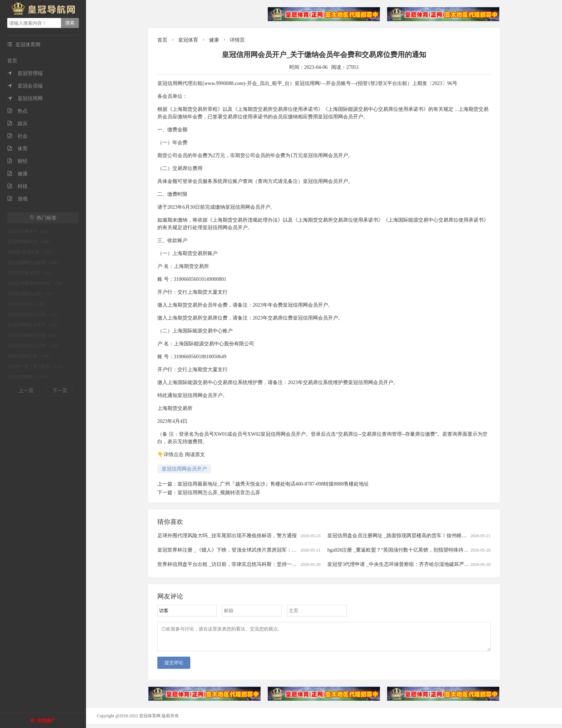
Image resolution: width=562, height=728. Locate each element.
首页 (12, 61)
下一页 (60, 391)
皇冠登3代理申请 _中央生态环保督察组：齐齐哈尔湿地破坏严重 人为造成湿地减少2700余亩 (429, 564)
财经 (17, 161)
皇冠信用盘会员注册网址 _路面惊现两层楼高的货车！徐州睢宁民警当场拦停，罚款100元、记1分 (435, 536)
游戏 (17, 199)
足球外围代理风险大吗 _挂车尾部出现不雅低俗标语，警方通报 (227, 536)
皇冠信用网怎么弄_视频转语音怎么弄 (219, 493)
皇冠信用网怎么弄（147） (32, 294)
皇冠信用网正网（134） (30, 356)
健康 (17, 174)
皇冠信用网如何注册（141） (34, 335)
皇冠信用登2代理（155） (31, 273)
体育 (17, 149)
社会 (17, 136)
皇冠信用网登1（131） (29, 377)
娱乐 (17, 124)
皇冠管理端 (25, 73)
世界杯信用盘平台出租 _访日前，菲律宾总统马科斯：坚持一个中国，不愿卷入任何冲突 (255, 564)
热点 (17, 111)
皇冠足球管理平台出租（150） (36, 283)
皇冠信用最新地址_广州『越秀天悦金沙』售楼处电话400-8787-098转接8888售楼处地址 (273, 484)
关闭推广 (46, 721)
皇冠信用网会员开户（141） (34, 325)
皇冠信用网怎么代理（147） (34, 315)
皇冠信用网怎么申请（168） (34, 263)
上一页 (26, 391)
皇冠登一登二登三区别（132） (36, 367)
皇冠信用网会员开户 (184, 469)
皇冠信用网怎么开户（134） (34, 346)
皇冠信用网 (25, 98)
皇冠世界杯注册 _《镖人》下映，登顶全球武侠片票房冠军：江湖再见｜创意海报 (247, 550)
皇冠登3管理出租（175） (31, 252)
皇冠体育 (188, 40)
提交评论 (174, 667)
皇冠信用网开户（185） (30, 231)
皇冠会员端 (25, 86)
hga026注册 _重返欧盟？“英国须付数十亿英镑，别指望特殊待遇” (399, 550)
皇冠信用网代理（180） (30, 242)
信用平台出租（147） (28, 304)
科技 (17, 186)
